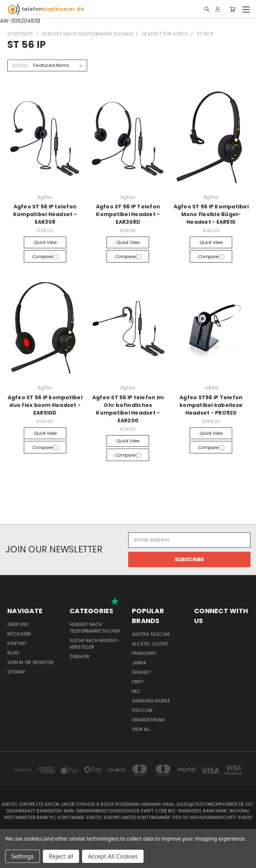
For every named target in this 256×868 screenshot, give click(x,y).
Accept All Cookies (113, 856)
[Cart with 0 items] (232, 9)
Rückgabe (19, 634)
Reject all (61, 856)
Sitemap (16, 672)
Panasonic (144, 653)
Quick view (45, 242)
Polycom (142, 710)
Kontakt (17, 643)
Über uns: (18, 624)
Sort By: (20, 65)
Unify (138, 682)
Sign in (16, 662)
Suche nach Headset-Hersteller (95, 644)
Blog (13, 653)
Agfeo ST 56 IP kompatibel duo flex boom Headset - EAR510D (45, 405)
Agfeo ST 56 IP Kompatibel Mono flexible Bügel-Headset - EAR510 (211, 214)
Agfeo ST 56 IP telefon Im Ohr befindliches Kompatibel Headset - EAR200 (128, 409)
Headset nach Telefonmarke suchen (95, 628)
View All (141, 729)
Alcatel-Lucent (150, 644)
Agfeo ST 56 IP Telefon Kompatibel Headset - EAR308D (128, 214)
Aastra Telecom (151, 634)
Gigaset (141, 672)
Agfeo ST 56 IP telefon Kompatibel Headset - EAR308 (45, 214)
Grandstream (148, 720)
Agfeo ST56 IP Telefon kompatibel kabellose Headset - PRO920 (211, 405)
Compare (45, 256)
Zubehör (79, 656)
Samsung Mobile (151, 701)
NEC (136, 691)
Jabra (139, 663)
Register (43, 662)
